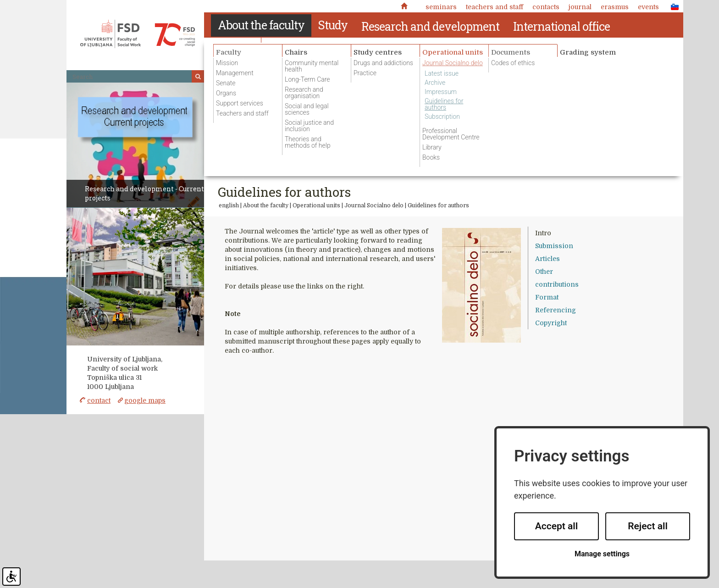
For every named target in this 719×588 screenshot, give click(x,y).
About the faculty (266, 205)
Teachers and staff (495, 7)
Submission (554, 246)
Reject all (648, 526)
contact (99, 400)
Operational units (316, 205)
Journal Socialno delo (374, 205)
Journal (580, 7)
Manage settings (602, 554)
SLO (672, 6)
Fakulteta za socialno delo (138, 34)
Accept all (557, 526)
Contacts (546, 7)
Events (648, 7)
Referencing (556, 310)
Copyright (551, 323)
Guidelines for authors (438, 205)
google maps (145, 400)
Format (547, 297)
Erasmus (615, 7)
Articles (548, 259)
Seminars (441, 7)
